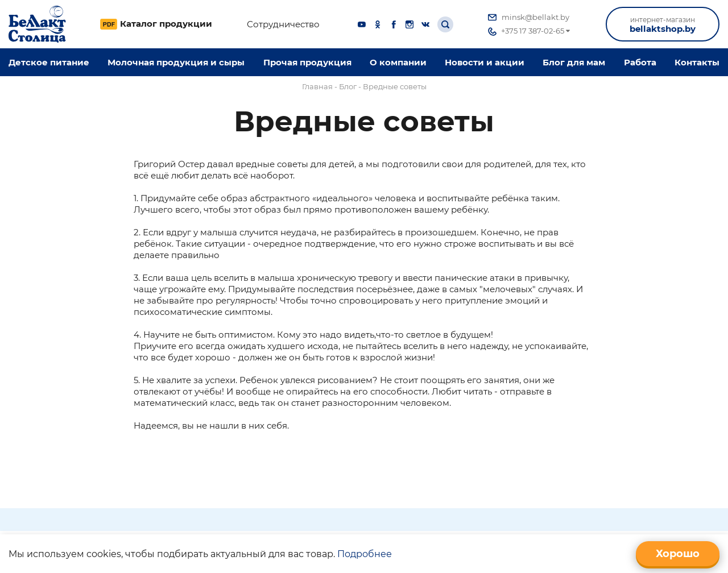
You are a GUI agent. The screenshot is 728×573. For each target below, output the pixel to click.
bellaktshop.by (663, 25)
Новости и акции (485, 62)
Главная (317, 86)
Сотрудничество (283, 24)
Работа (640, 62)
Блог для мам (574, 62)
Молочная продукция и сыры (176, 62)
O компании (398, 62)
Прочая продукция (307, 62)
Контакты (697, 62)
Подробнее (365, 554)
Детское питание (49, 62)
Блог (348, 86)
